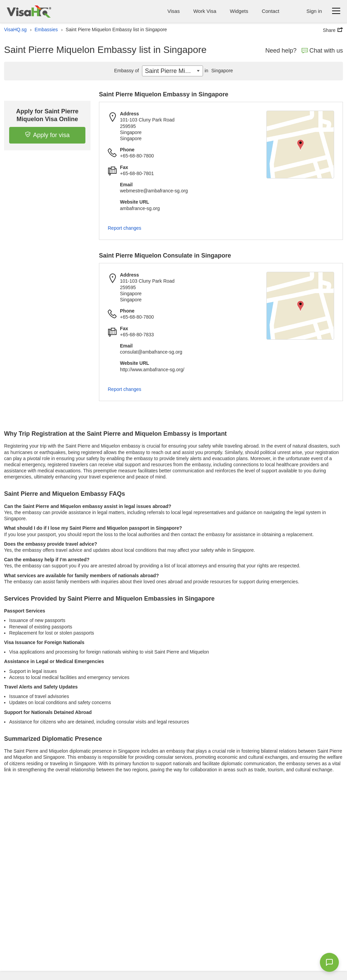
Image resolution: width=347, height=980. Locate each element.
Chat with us (322, 51)
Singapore (218, 71)
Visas (173, 11)
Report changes (125, 228)
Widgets (239, 11)
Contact (270, 11)
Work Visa (205, 11)
